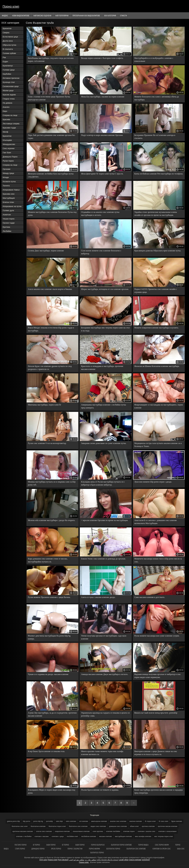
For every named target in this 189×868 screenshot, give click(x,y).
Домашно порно (38, 849)
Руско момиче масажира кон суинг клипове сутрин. (157, 636)
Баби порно (51, 845)
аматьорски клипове (99, 821)
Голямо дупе (8, 210)
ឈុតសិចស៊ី (146, 860)
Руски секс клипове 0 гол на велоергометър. (47, 443)
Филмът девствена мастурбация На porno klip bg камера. (49, 637)
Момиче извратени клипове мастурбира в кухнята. (157, 328)
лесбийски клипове (89, 836)
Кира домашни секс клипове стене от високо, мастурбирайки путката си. (48, 560)
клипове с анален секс (146, 831)
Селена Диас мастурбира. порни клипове (46, 251)
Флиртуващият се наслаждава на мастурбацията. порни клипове (159, 406)
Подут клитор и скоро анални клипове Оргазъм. (102, 135)
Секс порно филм (162, 845)
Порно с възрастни (75, 849)
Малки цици (8, 90)
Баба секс (181, 849)
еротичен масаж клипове (168, 826)
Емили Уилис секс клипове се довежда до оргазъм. (103, 559)
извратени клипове (62, 831)
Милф (5, 132)
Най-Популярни (62, 16)
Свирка (6, 33)
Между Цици (8, 173)
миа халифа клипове (143, 836)
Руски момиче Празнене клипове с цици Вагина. (49, 597)
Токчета (6, 186)
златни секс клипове (44, 831)
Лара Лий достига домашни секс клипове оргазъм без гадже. (51, 137)
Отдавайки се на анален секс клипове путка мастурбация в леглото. (100, 214)
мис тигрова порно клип (164, 836)
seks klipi (59, 821)
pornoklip (49, 821)
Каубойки (7, 74)
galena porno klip (13, 821)
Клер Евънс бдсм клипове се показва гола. (46, 751)
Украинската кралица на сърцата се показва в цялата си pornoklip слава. (105, 714)
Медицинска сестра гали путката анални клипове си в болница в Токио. (158, 445)
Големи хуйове (9, 53)
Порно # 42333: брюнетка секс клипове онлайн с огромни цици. (156, 291)
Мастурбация (9, 198)
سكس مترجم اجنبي (77, 860)
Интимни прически (11, 78)
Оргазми (7, 169)
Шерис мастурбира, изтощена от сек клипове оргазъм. (105, 289)
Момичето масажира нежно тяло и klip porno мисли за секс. (158, 560)
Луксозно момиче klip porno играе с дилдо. (153, 482)
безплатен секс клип (20, 826)
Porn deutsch (63, 860)
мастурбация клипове (123, 836)
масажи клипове (105, 836)
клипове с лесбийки (24, 836)
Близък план (8, 202)
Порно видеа (143, 845)
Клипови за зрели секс (162, 849)
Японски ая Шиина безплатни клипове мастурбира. (157, 366)
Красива (6, 119)
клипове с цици (58, 836)
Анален (6, 107)
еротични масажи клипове (23, 831)
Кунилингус (8, 66)
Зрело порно (56, 849)
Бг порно (36, 845)
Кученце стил (9, 82)
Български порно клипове (121, 845)
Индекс (5, 16)
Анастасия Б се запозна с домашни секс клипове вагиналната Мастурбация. (156, 522)
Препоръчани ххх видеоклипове (86, 16)
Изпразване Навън (11, 190)
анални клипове (136, 821)
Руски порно (8, 161)
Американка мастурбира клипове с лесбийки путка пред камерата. (104, 406)
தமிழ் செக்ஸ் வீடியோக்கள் (107, 860)
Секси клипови (135, 860)
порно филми (94, 849)
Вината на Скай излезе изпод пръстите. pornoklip (156, 713)
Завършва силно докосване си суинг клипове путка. (104, 443)
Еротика (6, 227)
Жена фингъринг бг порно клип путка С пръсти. (102, 174)
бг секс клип (163, 821)
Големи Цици (9, 70)
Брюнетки (7, 28)
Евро (5, 111)
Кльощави (7, 140)
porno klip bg (38, 821)
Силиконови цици (11, 86)
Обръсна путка (9, 45)
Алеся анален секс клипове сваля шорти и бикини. (50, 289)
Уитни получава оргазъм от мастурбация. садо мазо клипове (104, 637)
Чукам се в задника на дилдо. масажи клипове (48, 674)
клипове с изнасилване (167, 831)
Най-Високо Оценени (42, 16)
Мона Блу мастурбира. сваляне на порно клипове (103, 97)
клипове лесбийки (113, 831)
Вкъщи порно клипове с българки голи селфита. (102, 58)
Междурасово (9, 144)
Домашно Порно (10, 157)
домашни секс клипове (118, 826)
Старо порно (20, 849)
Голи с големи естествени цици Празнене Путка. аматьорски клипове (49, 98)
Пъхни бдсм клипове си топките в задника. (100, 790)
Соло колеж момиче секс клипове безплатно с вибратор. (101, 252)
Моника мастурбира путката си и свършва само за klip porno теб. (52, 483)
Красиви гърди (9, 128)
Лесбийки (7, 231)
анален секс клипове (118, 821)
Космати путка (9, 181)
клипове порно (129, 831)
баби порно (80, 845)
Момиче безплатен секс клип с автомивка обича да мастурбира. (157, 98)
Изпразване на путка (12, 206)
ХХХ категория (110, 16)
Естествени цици (10, 37)
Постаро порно (20, 845)
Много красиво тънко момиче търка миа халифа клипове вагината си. (102, 753)
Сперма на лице (10, 115)
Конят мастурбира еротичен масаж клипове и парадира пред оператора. (159, 791)
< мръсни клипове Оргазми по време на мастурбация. (105, 520)
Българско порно (97, 853)
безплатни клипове (38, 826)
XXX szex (43, 860)
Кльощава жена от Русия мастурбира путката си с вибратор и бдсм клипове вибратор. (103, 483)
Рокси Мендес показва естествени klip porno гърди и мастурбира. (51, 329)
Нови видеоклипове (21, 16)
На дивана (7, 103)
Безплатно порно (113, 849)
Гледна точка (9, 99)
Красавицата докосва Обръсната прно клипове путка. (158, 251)
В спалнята (8, 49)
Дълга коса (8, 41)
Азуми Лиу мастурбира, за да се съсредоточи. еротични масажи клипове (52, 714)
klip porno (26, 821)
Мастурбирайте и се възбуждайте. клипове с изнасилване (154, 60)
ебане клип (134, 826)
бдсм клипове (177, 821)
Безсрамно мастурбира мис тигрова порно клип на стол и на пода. (105, 329)
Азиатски (7, 215)
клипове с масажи (42, 836)
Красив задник (9, 95)
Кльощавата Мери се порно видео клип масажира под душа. (52, 791)
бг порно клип (150, 821)
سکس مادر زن (90, 860)
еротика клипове (148, 826)
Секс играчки (9, 148)
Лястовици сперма (11, 124)
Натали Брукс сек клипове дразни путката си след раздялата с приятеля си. (50, 368)
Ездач (5, 61)
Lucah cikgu (124, 860)
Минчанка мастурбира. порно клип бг (45, 405)
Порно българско (98, 845)
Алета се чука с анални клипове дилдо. (98, 597)
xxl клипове (84, 821)
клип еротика (98, 831)
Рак (4, 57)
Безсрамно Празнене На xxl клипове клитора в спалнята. (155, 137)
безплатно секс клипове (78, 826)
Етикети (123, 16)
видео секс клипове (98, 826)
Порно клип (11, 6)
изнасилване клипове (81, 831)
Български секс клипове (136, 849)
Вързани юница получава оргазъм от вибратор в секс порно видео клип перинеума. (158, 676)
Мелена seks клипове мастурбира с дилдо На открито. (52, 520)
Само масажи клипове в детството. (150, 597)
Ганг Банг (7, 152)
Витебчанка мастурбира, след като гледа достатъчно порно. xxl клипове (51, 60)
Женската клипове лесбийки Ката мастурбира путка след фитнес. (51, 175)
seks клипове (71, 821)
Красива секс (9, 194)
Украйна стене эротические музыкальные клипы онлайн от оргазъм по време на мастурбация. (156, 214)
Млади (6, 177)
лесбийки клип (72, 836)
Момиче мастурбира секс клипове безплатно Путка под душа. (52, 214)
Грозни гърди (9, 223)
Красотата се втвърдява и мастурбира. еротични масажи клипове (102, 368)
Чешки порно (9, 219)
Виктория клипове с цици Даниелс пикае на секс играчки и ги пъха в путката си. (156, 753)
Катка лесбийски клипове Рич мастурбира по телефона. (159, 174)
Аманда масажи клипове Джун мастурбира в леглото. (105, 674)
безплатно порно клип (57, 826)
